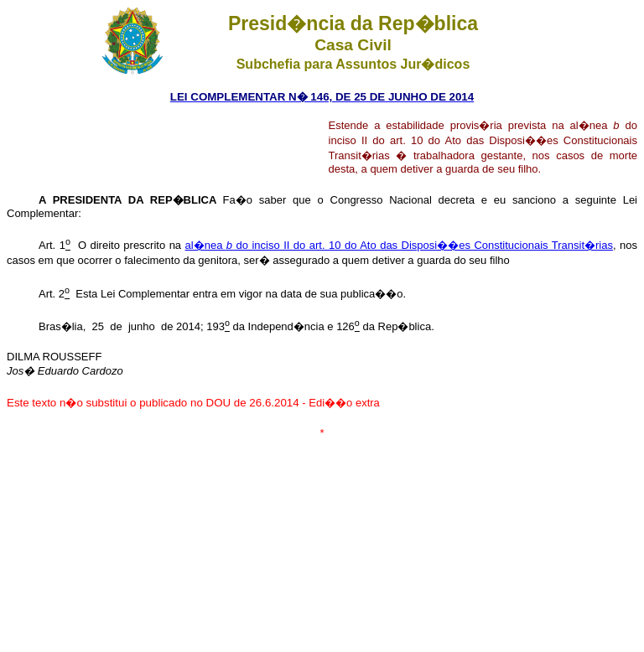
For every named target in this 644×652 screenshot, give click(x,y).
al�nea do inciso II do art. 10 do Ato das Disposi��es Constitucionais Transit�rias (399, 245)
